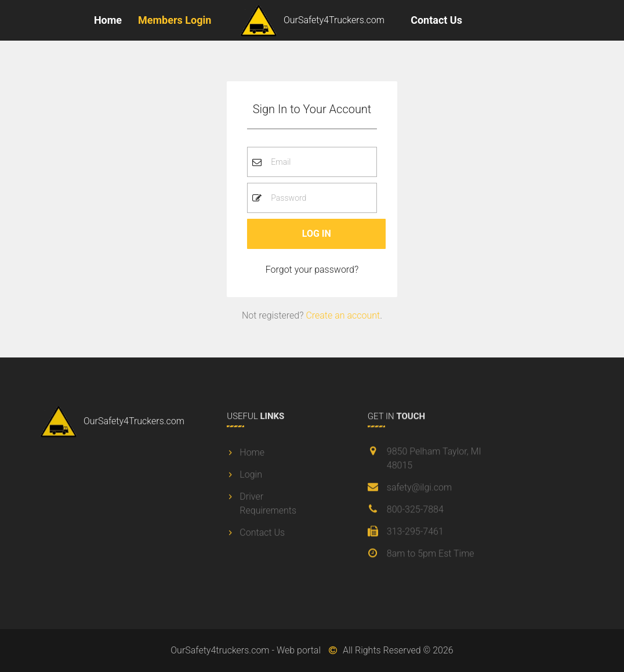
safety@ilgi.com (419, 489)
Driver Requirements (268, 506)
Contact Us (436, 20)
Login (251, 477)
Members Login (175, 20)
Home (108, 20)
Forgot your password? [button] (312, 270)
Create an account (343, 315)
